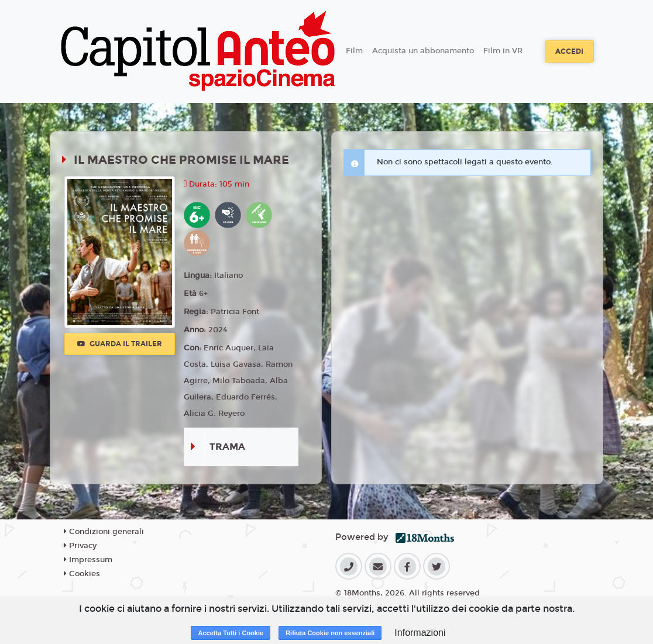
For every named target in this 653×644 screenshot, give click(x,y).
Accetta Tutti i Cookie (231, 633)
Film (354, 51)
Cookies (82, 574)
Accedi (569, 51)
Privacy (80, 546)
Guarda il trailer (120, 344)
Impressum (88, 560)
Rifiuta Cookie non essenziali (330, 633)
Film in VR (503, 51)
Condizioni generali (104, 532)
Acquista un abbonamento (423, 51)
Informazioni (420, 633)
